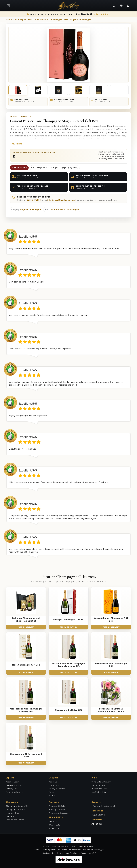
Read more (17, 144)
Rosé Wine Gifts (99, 792)
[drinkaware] (69, 859)
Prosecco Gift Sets (57, 806)
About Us (53, 782)
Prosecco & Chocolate (59, 813)
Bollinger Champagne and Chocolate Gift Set (26, 619)
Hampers (10, 816)
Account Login (12, 782)
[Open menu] (9, 6)
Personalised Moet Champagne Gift (111, 665)
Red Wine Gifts (98, 785)
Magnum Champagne (30, 209)
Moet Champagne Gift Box (26, 665)
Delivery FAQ (12, 789)
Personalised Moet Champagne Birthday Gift (26, 710)
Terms (51, 792)
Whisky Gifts (54, 825)
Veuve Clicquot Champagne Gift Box (111, 619)
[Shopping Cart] (121, 6)
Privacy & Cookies (57, 789)
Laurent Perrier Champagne (65, 209)
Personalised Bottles (15, 820)
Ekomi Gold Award (14, 792)
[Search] (114, 6)
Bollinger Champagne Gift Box (68, 619)
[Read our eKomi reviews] (93, 14)
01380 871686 (34, 200)
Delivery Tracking (14, 785)
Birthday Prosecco (57, 809)
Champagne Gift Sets (15, 809)
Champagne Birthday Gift (69, 710)
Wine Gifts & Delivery (101, 782)
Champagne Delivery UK (17, 806)
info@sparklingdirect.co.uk (62, 200)
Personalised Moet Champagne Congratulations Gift (69, 665)
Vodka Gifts (54, 828)
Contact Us (54, 785)
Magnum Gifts (12, 813)
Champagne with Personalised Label (26, 755)
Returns (52, 795)
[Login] (128, 6)
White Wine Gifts (99, 789)
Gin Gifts (53, 821)
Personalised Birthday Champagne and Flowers (111, 710)
